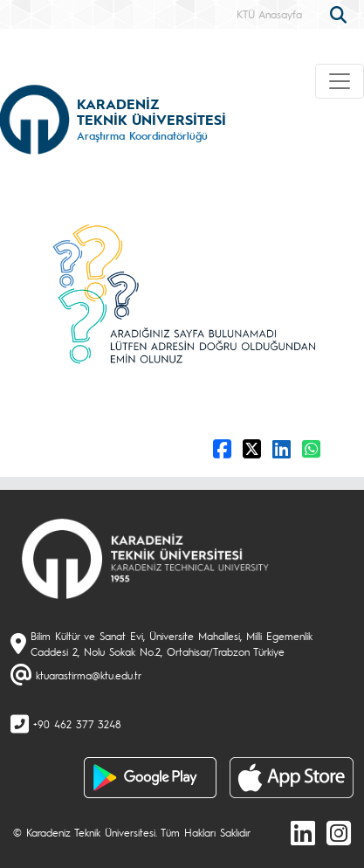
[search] (340, 13)
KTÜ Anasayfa (269, 14)
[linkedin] (303, 832)
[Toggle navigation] (340, 81)
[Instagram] (339, 832)
